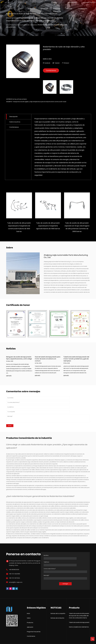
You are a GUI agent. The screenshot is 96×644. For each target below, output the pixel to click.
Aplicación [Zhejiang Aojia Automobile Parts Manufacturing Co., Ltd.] (30, 619)
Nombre (46, 554)
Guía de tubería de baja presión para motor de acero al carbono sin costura (48, 360)
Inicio (11, 9)
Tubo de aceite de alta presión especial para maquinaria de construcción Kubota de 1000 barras (43, 228)
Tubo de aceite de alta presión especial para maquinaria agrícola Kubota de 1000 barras (72, 227)
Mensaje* (46, 567)
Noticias (69, 9)
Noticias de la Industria (57, 610)
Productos (31, 9)
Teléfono (69, 554)
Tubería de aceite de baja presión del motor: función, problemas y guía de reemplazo (76, 360)
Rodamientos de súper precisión (46, 437)
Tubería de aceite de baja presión (79, 614)
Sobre (20, 9)
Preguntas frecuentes (57, 10)
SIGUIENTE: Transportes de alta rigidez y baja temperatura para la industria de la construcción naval (36, 103)
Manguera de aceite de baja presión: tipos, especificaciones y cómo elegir (19, 359)
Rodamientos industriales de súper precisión (20, 494)
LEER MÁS (9, 377)
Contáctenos (82, 9)
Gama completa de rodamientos (31, 25)
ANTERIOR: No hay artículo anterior (17, 100)
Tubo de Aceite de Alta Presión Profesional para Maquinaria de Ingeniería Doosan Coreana (14, 227)
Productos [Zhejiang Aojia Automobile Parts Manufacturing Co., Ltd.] (30, 614)
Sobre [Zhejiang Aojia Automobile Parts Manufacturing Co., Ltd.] (29, 610)
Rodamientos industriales (23, 526)
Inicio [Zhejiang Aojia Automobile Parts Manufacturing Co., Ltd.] (28, 605)
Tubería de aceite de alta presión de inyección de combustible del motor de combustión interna (79, 607)
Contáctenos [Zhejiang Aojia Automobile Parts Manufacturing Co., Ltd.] (31, 628)
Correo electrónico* (50, 560)
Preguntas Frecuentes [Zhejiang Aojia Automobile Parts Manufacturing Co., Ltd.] (34, 623)
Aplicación (44, 9)
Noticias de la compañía (58, 605)
